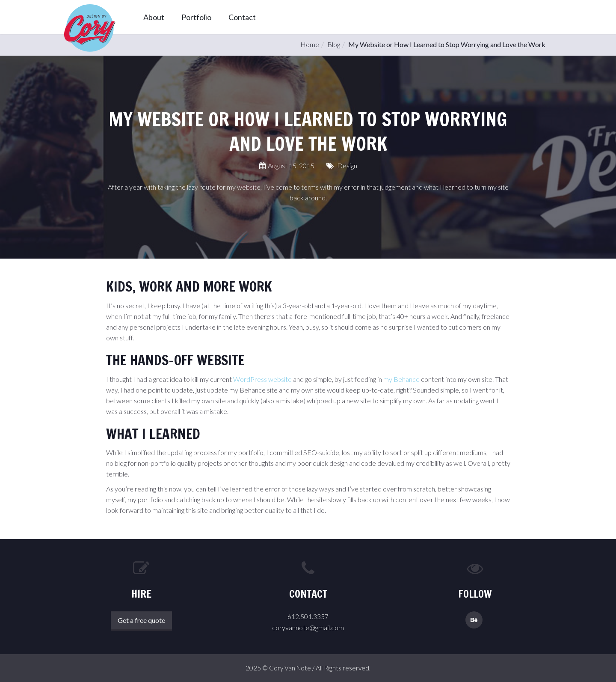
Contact (242, 17)
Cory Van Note (290, 668)
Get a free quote (141, 620)
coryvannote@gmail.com (308, 627)
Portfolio (196, 17)
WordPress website (262, 379)
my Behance (401, 379)
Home (310, 44)
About (154, 17)
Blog (334, 44)
